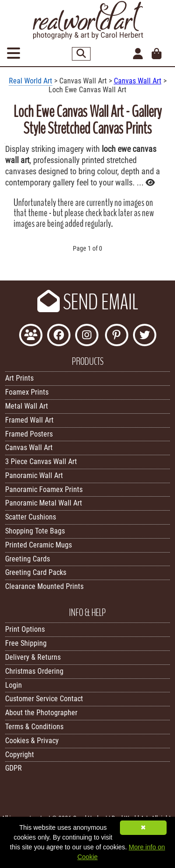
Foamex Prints (27, 392)
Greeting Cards (28, 559)
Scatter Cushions (31, 517)
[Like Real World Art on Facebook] (59, 336)
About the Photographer (41, 713)
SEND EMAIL (88, 302)
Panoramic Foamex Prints (44, 489)
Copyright (20, 755)
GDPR (14, 768)
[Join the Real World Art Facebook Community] (31, 336)
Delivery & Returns (33, 657)
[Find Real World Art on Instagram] (87, 336)
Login (14, 685)
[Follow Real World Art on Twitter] (145, 336)
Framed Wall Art (29, 420)
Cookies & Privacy (32, 741)
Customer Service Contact (44, 699)
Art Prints (19, 378)
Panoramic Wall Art (34, 475)
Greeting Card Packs (36, 572)
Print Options (25, 629)
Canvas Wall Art (138, 81)
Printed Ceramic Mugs (38, 545)
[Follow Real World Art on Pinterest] (117, 336)
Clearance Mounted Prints (44, 586)
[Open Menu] (14, 54)
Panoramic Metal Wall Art (44, 503)
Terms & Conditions (34, 727)
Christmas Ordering (34, 671)
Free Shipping (26, 643)
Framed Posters (29, 434)
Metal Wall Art (27, 406)
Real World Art (31, 81)
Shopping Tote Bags (35, 531)
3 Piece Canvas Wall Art (41, 461)
